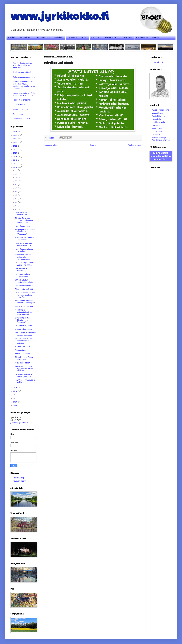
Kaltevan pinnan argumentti (24, 77)
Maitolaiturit (156, 125)
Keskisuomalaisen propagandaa (22, 275)
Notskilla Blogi (18, 478)
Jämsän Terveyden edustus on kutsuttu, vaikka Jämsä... (24, 220)
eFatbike (156, 37)
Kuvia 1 (84, 37)
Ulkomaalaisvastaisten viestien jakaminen (24, 376)
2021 (16, 149)
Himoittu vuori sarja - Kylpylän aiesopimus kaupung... (24, 369)
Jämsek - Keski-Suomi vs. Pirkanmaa (25, 358)
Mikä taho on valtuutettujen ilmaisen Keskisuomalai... (25, 312)
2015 (16, 388)
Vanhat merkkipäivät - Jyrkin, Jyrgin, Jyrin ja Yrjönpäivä (24, 94)
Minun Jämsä (157, 113)
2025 (16, 135)
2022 (16, 146)
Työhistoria (72, 37)
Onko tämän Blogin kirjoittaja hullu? (23, 213)
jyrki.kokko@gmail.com (19, 423)
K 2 (93, 37)
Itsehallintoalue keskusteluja (21, 270)
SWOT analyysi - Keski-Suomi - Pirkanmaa (25, 264)
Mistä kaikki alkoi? (22, 363)
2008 (16, 405)
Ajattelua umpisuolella (24, 306)
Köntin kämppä (19, 105)
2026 (16, 132)
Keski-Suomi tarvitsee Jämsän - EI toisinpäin (25, 302)
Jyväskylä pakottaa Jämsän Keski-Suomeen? (23, 320)
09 (17, 181)
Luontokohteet (126, 37)
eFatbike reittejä (158, 122)
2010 (16, 402)
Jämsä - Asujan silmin (161, 110)
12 (17, 170)
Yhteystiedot (110, 37)
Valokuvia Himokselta (24, 326)
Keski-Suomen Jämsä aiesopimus (24, 250)
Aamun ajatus (21, 350)
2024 (16, 139)
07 (17, 188)
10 (17, 177)
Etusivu (12, 37)
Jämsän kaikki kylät (21, 109)
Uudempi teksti (51, 145)
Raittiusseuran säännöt (22, 72)
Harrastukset (24, 37)
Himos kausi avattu (23, 354)
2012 (16, 395)
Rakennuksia (18, 114)
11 (17, 174)
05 (17, 195)
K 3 (100, 37)
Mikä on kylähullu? (22, 346)
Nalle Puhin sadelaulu (22, 119)
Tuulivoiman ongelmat (22, 100)
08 (17, 185)
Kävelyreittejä (142, 37)
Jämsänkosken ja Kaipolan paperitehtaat (161, 139)
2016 (16, 167)
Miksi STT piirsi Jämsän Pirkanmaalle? (25, 239)
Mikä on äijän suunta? (24, 329)
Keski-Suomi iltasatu (23, 226)
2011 (16, 398)
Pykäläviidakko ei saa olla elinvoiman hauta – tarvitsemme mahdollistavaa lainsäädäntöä (24, 85)
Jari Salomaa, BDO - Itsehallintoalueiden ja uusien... (25, 341)
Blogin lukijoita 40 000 (24, 289)
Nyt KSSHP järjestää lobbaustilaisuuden (23, 244)
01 (17, 209)
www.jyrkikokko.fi (60, 15)
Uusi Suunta (157, 132)
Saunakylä (156, 135)
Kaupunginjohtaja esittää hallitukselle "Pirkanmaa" (25, 232)
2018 (16, 160)
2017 (16, 164)
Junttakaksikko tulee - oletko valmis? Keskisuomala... (24, 257)
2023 (16, 142)
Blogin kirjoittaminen (160, 116)
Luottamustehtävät (42, 37)
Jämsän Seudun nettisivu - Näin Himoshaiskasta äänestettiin (23, 65)
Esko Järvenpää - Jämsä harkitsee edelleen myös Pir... (25, 295)
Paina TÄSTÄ (157, 62)
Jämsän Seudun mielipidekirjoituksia (24, 281)
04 (17, 199)
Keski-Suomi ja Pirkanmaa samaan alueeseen (26, 334)
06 (17, 192)
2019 (16, 157)
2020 (16, 153)
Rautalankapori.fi (20, 481)
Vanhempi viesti (135, 145)
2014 (16, 391)
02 (17, 206)
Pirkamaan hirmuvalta (24, 286)
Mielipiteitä (59, 37)
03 (17, 202)
